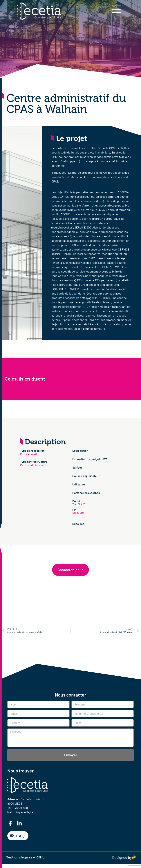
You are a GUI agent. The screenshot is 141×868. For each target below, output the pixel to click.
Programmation (30, 454)
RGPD (40, 857)
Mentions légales (19, 857)
